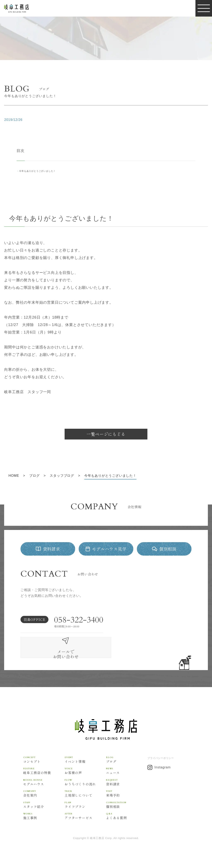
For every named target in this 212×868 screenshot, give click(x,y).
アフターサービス (85, 812)
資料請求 (127, 777)
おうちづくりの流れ (85, 777)
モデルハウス (44, 777)
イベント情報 (85, 755)
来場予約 (127, 789)
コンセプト (44, 755)
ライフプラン (85, 800)
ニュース (127, 766)
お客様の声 (85, 766)
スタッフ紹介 (44, 800)
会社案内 (44, 789)
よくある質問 (127, 812)
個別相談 (127, 800)
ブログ (127, 755)
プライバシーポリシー (161, 753)
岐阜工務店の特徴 (44, 766)
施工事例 (44, 812)
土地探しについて (85, 789)
